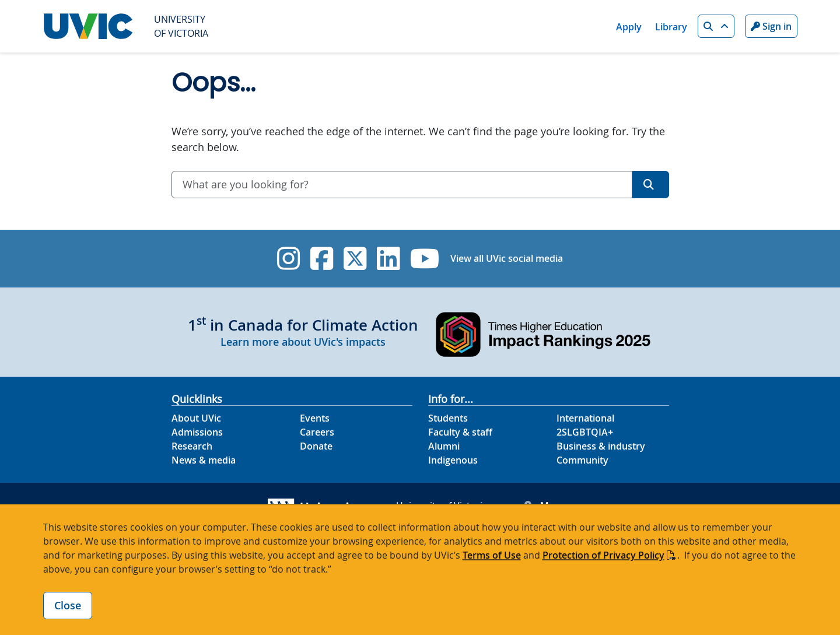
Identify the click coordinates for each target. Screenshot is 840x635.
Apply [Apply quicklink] (629, 27)
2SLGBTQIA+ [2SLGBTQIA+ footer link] (585, 432)
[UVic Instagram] (288, 259)
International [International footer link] (585, 418)
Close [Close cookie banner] (68, 605)
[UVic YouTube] (425, 259)
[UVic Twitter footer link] (355, 259)
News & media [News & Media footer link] (204, 460)
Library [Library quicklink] (671, 27)
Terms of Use (492, 555)
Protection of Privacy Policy (603, 555)
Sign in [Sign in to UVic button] (771, 26)
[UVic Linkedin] (388, 259)
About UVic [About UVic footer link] (196, 418)
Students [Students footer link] (448, 418)
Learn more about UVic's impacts (303, 342)
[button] (716, 26)
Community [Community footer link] (582, 460)
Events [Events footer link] (315, 418)
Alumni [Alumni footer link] (444, 446)
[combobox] (402, 185)
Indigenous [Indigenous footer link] (453, 460)
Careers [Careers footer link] (317, 432)
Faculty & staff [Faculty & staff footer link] (460, 432)
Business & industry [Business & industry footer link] (601, 446)
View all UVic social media (507, 258)
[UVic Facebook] (322, 259)
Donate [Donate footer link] (316, 446)
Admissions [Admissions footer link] (197, 432)
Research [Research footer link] (192, 446)
